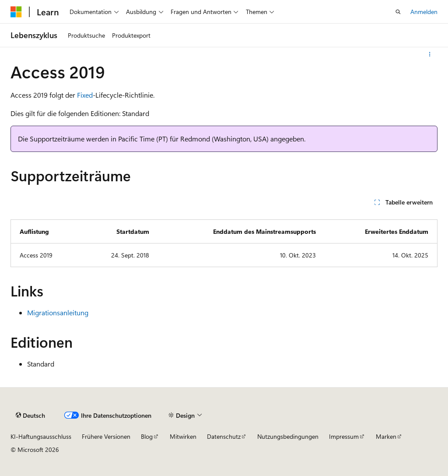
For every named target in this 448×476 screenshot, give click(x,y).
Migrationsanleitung (58, 312)
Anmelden (424, 12)
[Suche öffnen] (398, 12)
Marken (386, 436)
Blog (147, 436)
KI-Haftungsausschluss (41, 436)
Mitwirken (183, 436)
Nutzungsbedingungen (288, 436)
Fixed (85, 95)
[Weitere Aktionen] (430, 54)
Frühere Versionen (106, 436)
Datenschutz (224, 436)
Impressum (344, 436)
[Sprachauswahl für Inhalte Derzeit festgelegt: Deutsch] (30, 416)
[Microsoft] (16, 12)
